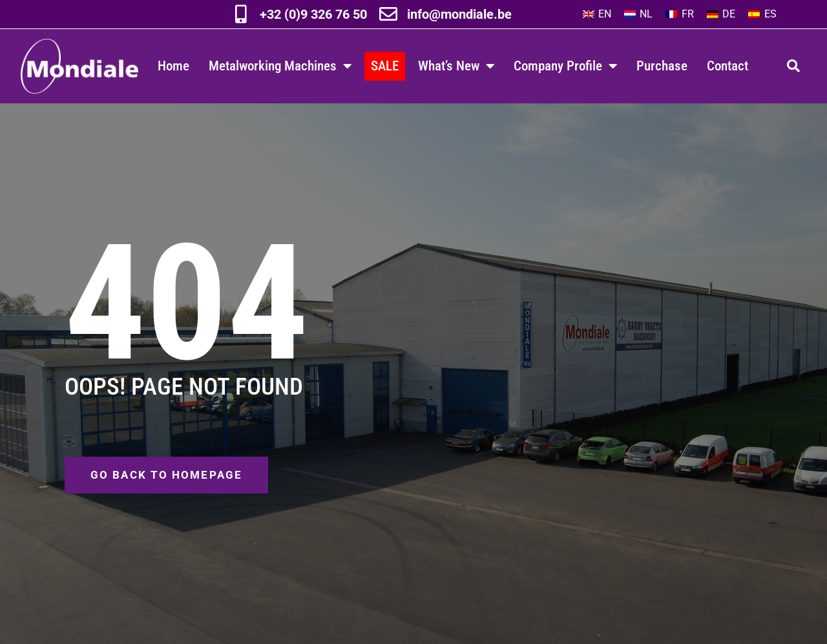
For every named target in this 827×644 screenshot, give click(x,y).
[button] (793, 66)
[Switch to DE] (721, 14)
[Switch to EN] (597, 14)
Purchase (662, 66)
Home (173, 66)
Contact (728, 66)
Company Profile (565, 66)
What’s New (456, 66)
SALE (385, 66)
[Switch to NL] (638, 14)
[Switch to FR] (679, 14)
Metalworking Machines (280, 66)
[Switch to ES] (762, 14)
